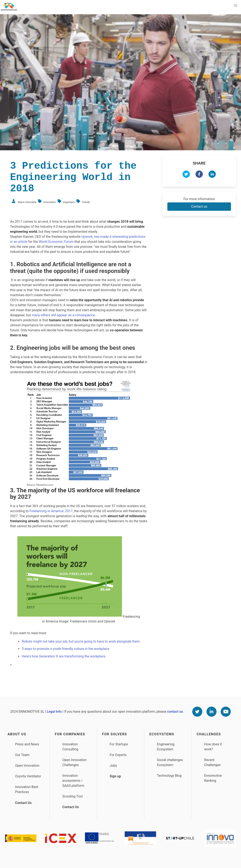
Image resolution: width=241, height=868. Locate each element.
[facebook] (199, 175)
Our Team (22, 755)
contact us (175, 712)
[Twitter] (197, 712)
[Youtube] (226, 712)
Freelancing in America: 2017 (51, 511)
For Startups (119, 744)
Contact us (199, 206)
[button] (236, 5)
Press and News (27, 744)
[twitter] (186, 175)
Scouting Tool (72, 796)
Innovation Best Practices (27, 789)
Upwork (87, 237)
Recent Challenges (212, 762)
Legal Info (54, 712)
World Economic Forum (56, 242)
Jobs (113, 766)
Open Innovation (27, 766)
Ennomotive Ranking (213, 778)
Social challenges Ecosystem (170, 762)
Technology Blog (169, 776)
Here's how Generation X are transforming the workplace (63, 656)
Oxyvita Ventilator (28, 776)
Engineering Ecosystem (166, 747)
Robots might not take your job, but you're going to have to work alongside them (81, 641)
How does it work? (213, 747)
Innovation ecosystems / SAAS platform (73, 781)
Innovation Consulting (70, 747)
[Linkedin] (212, 712)
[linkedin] (212, 175)
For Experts (118, 755)
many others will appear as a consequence (63, 315)
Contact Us (23, 803)
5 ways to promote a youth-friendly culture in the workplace (65, 649)
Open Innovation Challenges (74, 762)
